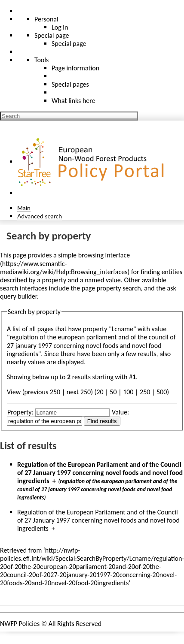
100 (128, 392)
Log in (60, 27)
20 (100, 392)
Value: (120, 412)
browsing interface (104, 255)
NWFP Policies (20, 624)
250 (145, 392)
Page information (75, 68)
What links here (74, 101)
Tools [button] (41, 60)
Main (24, 208)
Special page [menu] (52, 35)
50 (113, 392)
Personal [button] (46, 19)
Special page (69, 44)
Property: (20, 412)
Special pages (70, 84)
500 (162, 392)
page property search (111, 288)
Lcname (123, 329)
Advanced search (40, 216)
